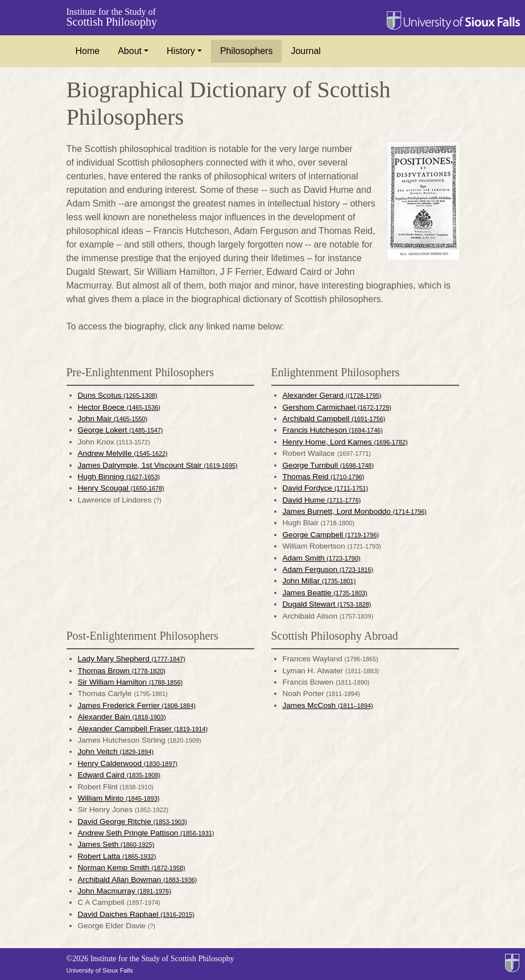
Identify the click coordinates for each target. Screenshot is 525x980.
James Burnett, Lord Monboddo (355, 511)
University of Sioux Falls (100, 970)
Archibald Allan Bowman (138, 880)
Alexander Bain (122, 717)
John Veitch (116, 752)
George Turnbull (328, 465)
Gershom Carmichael (337, 407)
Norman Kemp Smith (132, 868)
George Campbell (331, 535)
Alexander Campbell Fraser (143, 729)
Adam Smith (322, 558)
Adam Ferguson (328, 569)
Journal (305, 51)
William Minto (119, 798)
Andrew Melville (123, 453)
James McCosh (328, 705)
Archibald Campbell (334, 419)
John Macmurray (125, 891)
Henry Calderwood (128, 763)
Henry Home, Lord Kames (345, 442)
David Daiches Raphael (136, 914)
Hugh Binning (119, 477)
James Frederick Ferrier (137, 705)
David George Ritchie (133, 822)
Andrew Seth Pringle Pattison (146, 833)
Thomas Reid (324, 477)
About (130, 51)
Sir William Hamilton (131, 682)
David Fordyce (326, 488)
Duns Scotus (118, 395)
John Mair (113, 419)
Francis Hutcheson (333, 430)
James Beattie (325, 593)
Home (88, 51)
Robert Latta (117, 856)
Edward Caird (119, 775)
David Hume (322, 500)
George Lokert (121, 430)
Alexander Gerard (332, 395)
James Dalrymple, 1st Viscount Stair (158, 465)
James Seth (116, 844)
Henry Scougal (121, 488)
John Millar (319, 581)
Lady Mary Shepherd (132, 659)
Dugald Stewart (327, 604)
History (181, 51)
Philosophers (247, 51)
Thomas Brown (122, 671)
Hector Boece (119, 407)
